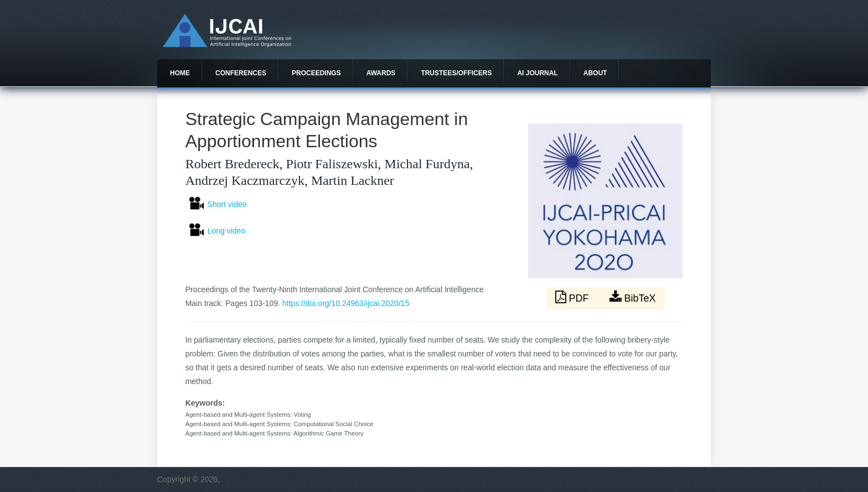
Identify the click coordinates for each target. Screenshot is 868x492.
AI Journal (537, 73)
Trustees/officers (456, 73)
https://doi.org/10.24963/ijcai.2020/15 (346, 303)
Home (180, 73)
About (595, 73)
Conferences (241, 73)
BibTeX (633, 297)
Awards (381, 73)
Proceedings (316, 73)
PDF (573, 297)
